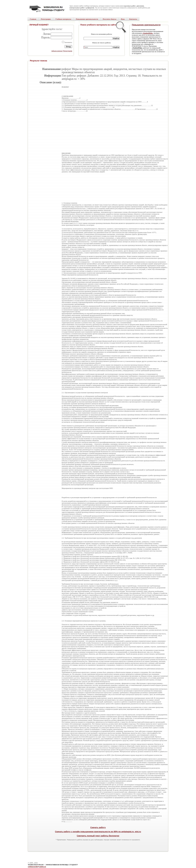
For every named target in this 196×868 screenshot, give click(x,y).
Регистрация (68, 51)
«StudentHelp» (148, 33)
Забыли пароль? (57, 51)
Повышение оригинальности (146, 25)
